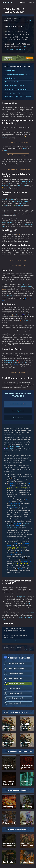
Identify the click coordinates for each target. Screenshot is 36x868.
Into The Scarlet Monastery (17, 547)
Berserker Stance (11, 362)
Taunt (20, 360)
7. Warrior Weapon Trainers (14, 93)
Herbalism (28, 286)
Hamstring (25, 320)
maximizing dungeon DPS (20, 201)
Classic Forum (8, 649)
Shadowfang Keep (15, 505)
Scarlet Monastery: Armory (17, 526)
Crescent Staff (13, 483)
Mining (6, 288)
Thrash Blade (22, 569)
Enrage (24, 149)
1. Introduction (10, 71)
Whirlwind (17, 315)
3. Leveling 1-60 (10, 78)
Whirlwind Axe (15, 364)
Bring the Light (22, 549)
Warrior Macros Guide (18, 260)
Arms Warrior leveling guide (18, 142)
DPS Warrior (29, 603)
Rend (5, 205)
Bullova (11, 480)
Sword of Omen (13, 543)
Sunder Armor (22, 203)
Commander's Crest (14, 503)
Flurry (5, 150)
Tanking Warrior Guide (20, 596)
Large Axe (15, 478)
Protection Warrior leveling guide (18, 169)
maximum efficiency (8, 223)
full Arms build (22, 185)
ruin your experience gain (9, 214)
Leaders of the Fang (21, 487)
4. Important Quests (12, 82)
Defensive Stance (9, 360)
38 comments (28, 20)
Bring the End (11, 549)
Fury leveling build (26, 181)
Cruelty (8, 183)
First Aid (22, 284)
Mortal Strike (28, 315)
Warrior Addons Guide (18, 266)
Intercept (23, 362)
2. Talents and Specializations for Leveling (18, 74)
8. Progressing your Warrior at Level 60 (18, 97)
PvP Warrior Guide (28, 612)
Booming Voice (10, 448)
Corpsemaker (17, 523)
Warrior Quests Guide (18, 373)
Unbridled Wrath (14, 446)
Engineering (10, 295)
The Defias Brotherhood (14, 489)
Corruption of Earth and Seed (21, 563)
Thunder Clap (19, 205)
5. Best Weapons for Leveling (15, 86)
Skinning (22, 286)
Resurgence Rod (26, 562)
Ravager (17, 525)
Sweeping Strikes (9, 187)
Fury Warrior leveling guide (18, 155)
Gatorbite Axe (25, 560)
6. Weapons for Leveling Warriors (16, 89)
